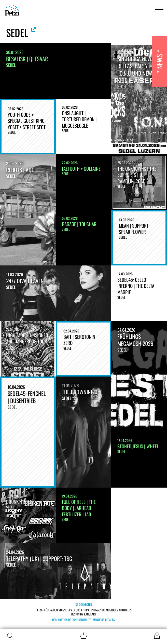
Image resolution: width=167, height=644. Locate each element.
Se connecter (84, 604)
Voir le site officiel (34, 30)
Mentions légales (104, 620)
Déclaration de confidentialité (72, 620)
